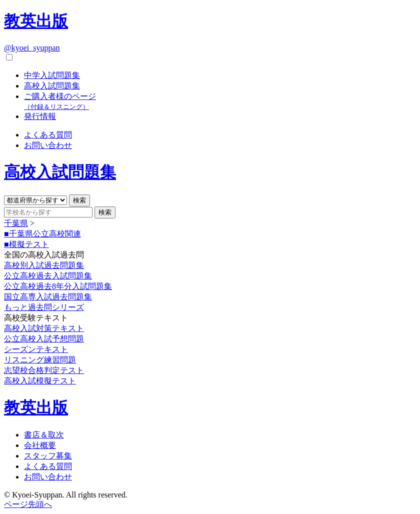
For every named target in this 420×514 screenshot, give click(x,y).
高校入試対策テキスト (44, 328)
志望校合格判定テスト (44, 370)
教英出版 (36, 21)
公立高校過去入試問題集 (48, 276)
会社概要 (40, 445)
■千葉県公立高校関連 (42, 234)
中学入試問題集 (52, 75)
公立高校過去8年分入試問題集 (58, 286)
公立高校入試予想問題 (44, 339)
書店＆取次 (44, 435)
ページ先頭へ (28, 504)
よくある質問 (48, 135)
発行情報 (40, 116)
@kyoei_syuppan (32, 48)
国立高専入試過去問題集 (48, 297)
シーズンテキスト (36, 349)
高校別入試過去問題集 (44, 265)
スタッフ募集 (48, 456)
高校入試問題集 (52, 86)
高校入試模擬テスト (40, 381)
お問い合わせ (48, 145)
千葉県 (16, 223)
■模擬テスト (26, 244)
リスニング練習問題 (40, 360)
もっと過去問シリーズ (44, 307)
